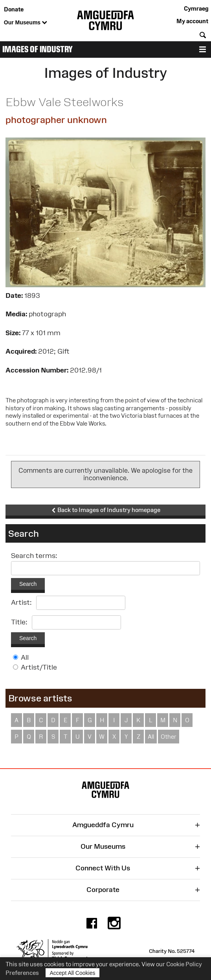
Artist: (21, 602)
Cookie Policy (184, 964)
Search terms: (34, 556)
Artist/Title (39, 667)
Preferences (22, 973)
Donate (14, 9)
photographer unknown (56, 120)
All (25, 657)
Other (169, 737)
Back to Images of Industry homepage (106, 510)
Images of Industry (38, 49)
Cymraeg (196, 8)
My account (192, 21)
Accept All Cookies (73, 973)
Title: (19, 622)
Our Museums (26, 23)
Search (28, 584)
